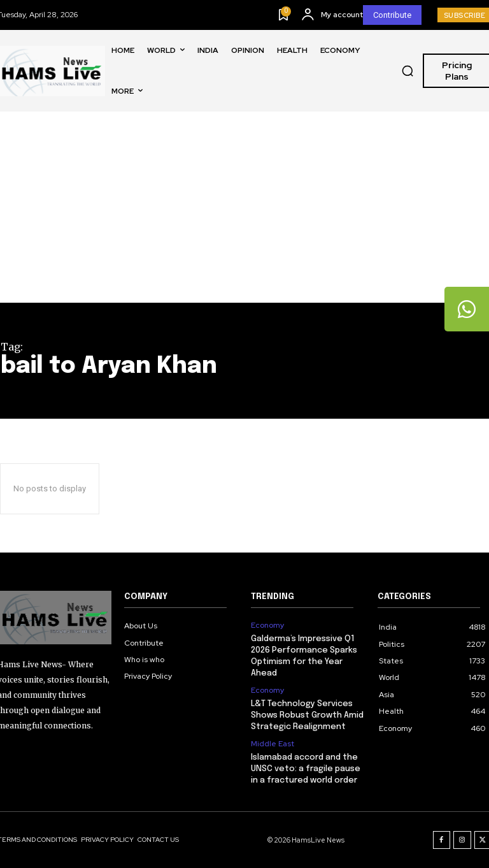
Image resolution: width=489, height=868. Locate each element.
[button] (407, 71)
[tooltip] (467, 309)
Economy (267, 625)
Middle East (273, 744)
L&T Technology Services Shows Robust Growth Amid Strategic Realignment (307, 715)
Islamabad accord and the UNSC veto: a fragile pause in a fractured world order (306, 769)
